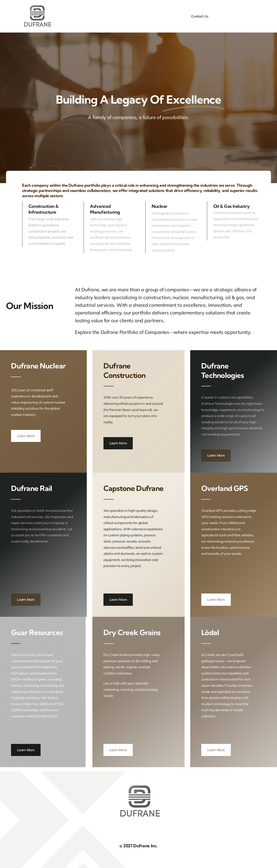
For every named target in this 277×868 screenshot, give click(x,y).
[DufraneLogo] (37, 6)
